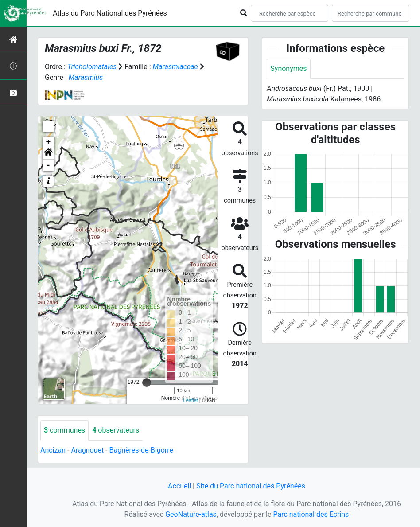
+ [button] (49, 142)
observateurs (116, 430)
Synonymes (288, 68)
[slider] (147, 383)
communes (64, 430)
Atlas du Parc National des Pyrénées (110, 13)
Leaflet (191, 400)
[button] (48, 154)
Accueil (179, 486)
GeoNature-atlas (191, 514)
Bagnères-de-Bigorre (141, 450)
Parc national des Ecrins (311, 514)
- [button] (49, 165)
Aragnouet (87, 450)
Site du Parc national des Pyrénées (251, 486)
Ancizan (53, 450)
